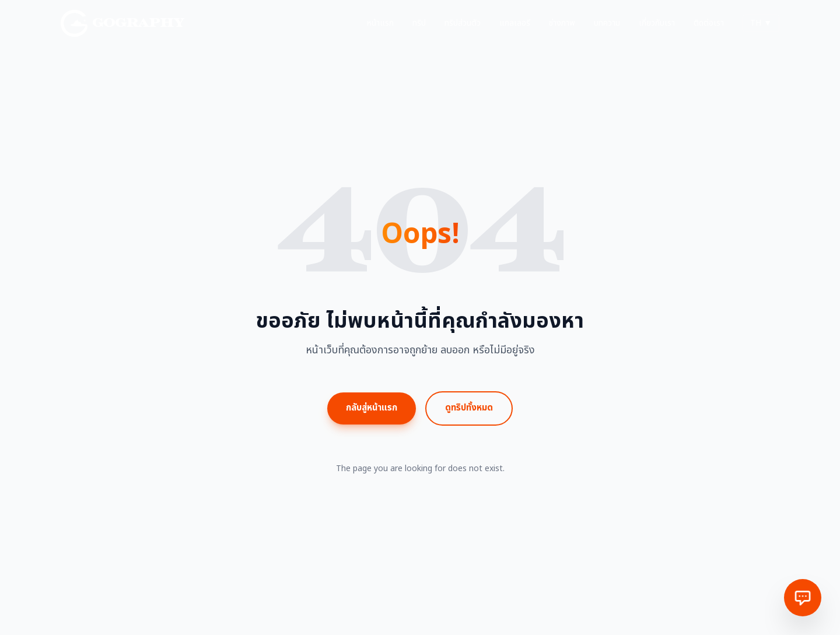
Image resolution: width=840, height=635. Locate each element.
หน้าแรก (380, 23)
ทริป (419, 23)
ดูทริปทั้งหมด (469, 408)
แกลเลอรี (515, 23)
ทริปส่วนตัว (463, 23)
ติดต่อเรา (709, 23)
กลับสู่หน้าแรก (372, 408)
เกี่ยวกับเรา (657, 23)
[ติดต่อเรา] (803, 598)
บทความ (607, 23)
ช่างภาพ (562, 23)
